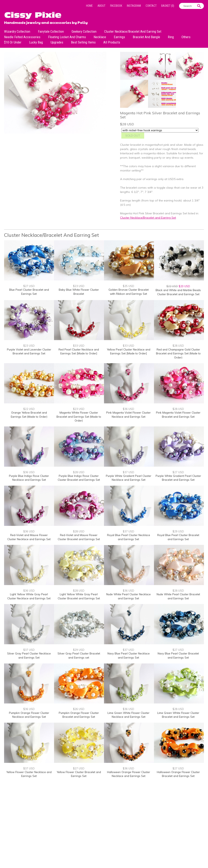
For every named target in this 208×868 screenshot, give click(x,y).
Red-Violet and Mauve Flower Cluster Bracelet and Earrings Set (79, 537)
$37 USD (128, 472)
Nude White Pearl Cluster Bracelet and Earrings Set (178, 596)
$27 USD (29, 286)
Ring (171, 37)
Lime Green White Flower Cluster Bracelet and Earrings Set (178, 715)
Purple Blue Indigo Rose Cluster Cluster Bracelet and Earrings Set (79, 478)
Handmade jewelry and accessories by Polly (46, 22)
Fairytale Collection (51, 31)
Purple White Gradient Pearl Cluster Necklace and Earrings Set (129, 478)
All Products (112, 42)
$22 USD (29, 409)
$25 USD (128, 286)
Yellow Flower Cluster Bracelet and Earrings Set (79, 774)
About (101, 6)
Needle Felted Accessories (22, 37)
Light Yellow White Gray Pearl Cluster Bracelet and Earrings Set (79, 596)
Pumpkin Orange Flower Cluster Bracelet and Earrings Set (79, 715)
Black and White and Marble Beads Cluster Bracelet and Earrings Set (178, 292)
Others (186, 37)
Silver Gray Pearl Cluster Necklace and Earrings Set (29, 655)
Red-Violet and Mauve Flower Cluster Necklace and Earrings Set (29, 537)
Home (89, 6)
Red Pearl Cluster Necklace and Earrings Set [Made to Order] (79, 352)
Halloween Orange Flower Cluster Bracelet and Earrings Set (178, 774)
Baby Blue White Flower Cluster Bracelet (79, 292)
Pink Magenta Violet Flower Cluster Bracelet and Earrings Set (178, 415)
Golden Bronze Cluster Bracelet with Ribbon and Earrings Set (129, 292)
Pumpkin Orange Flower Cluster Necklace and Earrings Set (29, 715)
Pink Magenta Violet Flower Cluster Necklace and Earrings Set (128, 415)
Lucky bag (36, 42)
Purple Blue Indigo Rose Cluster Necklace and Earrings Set (29, 478)
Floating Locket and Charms (67, 37)
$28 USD (178, 346)
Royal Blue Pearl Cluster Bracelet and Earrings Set (178, 537)
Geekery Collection (84, 31)
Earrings (119, 37)
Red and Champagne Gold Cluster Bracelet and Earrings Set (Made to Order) (178, 353)
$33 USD (79, 346)
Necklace (100, 37)
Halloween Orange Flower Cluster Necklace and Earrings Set (129, 774)
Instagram (134, 6)
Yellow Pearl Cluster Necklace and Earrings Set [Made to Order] (129, 352)
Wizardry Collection (17, 31)
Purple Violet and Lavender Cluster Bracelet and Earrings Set (29, 352)
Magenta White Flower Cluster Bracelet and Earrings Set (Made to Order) (79, 417)
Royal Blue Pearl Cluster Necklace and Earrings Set (129, 537)
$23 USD (79, 286)
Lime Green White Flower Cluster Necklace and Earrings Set (128, 715)
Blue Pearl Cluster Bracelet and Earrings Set (29, 292)
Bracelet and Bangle (146, 37)
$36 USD (128, 409)
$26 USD (79, 709)
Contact (151, 6)
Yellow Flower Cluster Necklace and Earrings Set (29, 774)
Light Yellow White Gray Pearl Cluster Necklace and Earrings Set (29, 596)
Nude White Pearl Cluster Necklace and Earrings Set (128, 596)
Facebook (116, 6)
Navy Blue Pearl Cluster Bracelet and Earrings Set (178, 655)
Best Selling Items (83, 42)
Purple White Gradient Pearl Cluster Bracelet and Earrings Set (178, 478)
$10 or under (13, 42)
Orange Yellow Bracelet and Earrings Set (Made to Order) (29, 415)
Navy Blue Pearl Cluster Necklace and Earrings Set (129, 655)
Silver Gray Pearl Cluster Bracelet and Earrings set (79, 655)
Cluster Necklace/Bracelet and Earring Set (133, 31)
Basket (168, 6)
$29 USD (178, 531)
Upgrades (57, 42)
